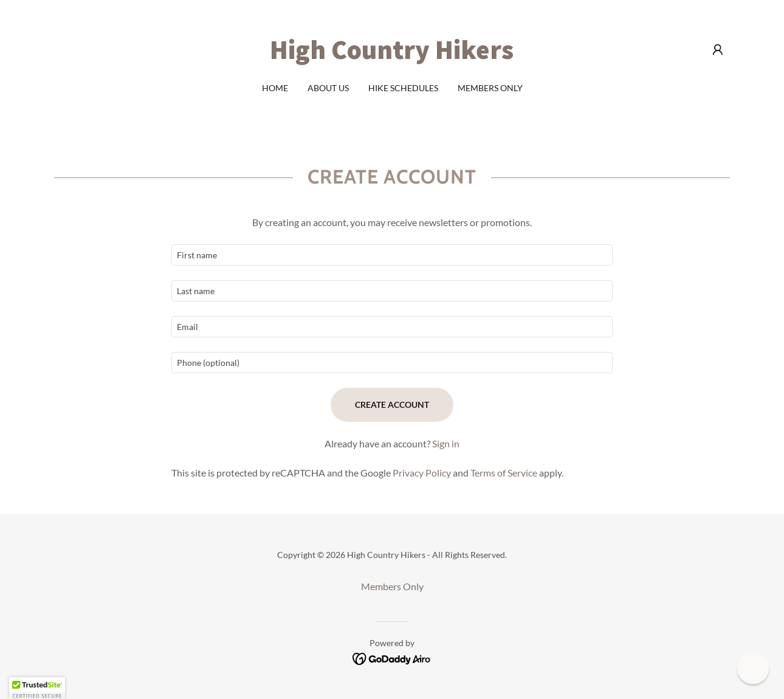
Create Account (392, 405)
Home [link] (275, 88)
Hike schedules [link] (403, 88)
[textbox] (392, 255)
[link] (392, 55)
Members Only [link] (490, 88)
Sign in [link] (446, 443)
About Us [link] (328, 88)
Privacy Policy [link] (422, 473)
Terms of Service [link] (504, 473)
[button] (718, 50)
